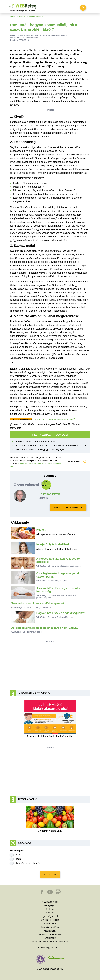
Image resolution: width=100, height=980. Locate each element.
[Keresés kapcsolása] (83, 8)
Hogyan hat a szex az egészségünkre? (54, 419)
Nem (19, 855)
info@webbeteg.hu (53, 948)
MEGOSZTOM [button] (77, 462)
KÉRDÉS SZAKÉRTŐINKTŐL (68, 507)
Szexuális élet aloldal (36, 17)
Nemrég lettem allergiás (28, 863)
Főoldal (13, 17)
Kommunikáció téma (43, 464)
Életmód (22, 17)
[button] (42, 893)
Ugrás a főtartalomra (9, 4)
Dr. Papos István (49, 494)
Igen (18, 859)
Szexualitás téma (25, 464)
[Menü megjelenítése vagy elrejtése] (89, 8)
